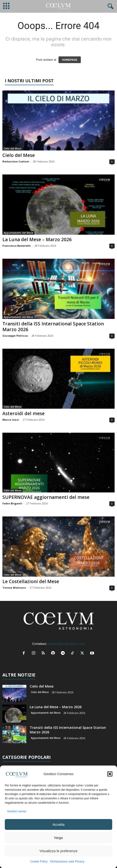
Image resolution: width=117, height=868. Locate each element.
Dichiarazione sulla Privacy (67, 862)
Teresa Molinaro (14, 588)
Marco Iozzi (11, 420)
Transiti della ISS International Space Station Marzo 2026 (53, 327)
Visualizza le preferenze (59, 851)
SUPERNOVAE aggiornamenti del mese (46, 497)
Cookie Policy (39, 862)
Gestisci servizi (17, 811)
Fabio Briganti (12, 503)
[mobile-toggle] (6, 6)
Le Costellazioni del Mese (31, 581)
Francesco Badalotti (17, 246)
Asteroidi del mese (23, 413)
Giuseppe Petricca (15, 336)
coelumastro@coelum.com (66, 644)
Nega (58, 838)
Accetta (58, 824)
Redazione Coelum (16, 161)
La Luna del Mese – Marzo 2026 (37, 239)
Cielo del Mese (12, 149)
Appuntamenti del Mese (18, 233)
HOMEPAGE (70, 60)
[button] (110, 774)
